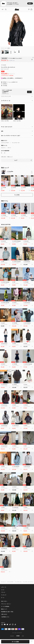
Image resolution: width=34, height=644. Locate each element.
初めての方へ (4, 601)
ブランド (3, 592)
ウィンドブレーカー (16, 143)
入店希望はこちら (5, 617)
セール (3, 598)
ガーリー (9, 148)
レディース (4, 587)
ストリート (3, 148)
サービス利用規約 (5, 606)
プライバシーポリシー (6, 604)
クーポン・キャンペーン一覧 (6, 96)
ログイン (10, 82)
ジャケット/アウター (5, 143)
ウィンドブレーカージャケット (28, 582)
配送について (10, 157)
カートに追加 (15, 642)
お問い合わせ (4, 157)
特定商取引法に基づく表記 (7, 612)
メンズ (3, 590)
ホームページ (3, 582)
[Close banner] (1, 1)
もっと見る (17, 195)
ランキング (4, 595)
